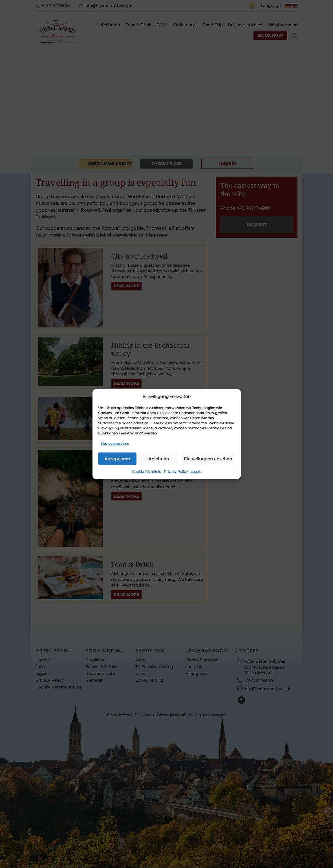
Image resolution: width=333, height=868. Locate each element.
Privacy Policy (176, 472)
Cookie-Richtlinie (146, 472)
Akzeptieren (117, 459)
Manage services (115, 444)
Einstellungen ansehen (208, 459)
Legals (196, 472)
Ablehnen (159, 459)
